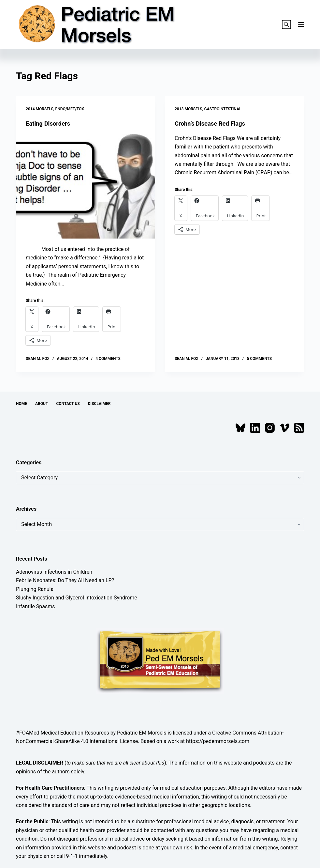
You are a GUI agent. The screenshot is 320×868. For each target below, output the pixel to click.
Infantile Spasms (36, 606)
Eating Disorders (50, 123)
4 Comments (108, 359)
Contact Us (68, 404)
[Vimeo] (284, 428)
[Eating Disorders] (86, 186)
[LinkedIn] (255, 428)
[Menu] (301, 24)
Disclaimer (99, 404)
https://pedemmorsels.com (218, 741)
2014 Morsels (40, 109)
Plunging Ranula (35, 589)
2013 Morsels (189, 109)
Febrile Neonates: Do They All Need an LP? (65, 580)
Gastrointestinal (223, 109)
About (42, 404)
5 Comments (259, 359)
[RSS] (299, 428)
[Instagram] (270, 428)
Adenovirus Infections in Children (54, 572)
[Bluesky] (240, 428)
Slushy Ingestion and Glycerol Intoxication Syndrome (77, 598)
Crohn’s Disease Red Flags (213, 123)
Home (22, 404)
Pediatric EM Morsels (142, 733)
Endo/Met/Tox (70, 109)
